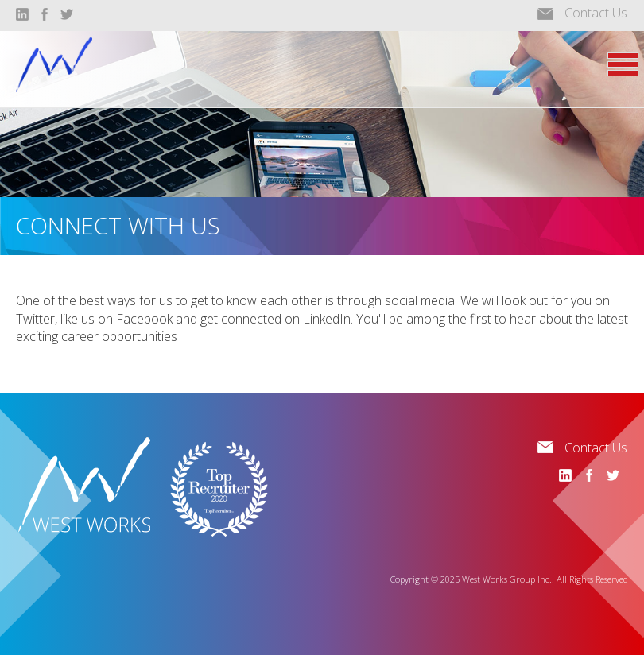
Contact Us (596, 13)
